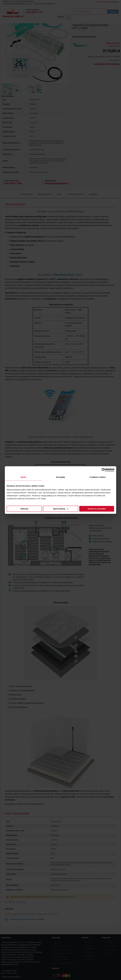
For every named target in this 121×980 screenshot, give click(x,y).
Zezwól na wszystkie (97, 509)
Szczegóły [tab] (60, 477)
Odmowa (24, 509)
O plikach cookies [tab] (98, 477)
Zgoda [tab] (23, 477)
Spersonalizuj (61, 509)
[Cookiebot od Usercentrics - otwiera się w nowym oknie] (103, 470)
